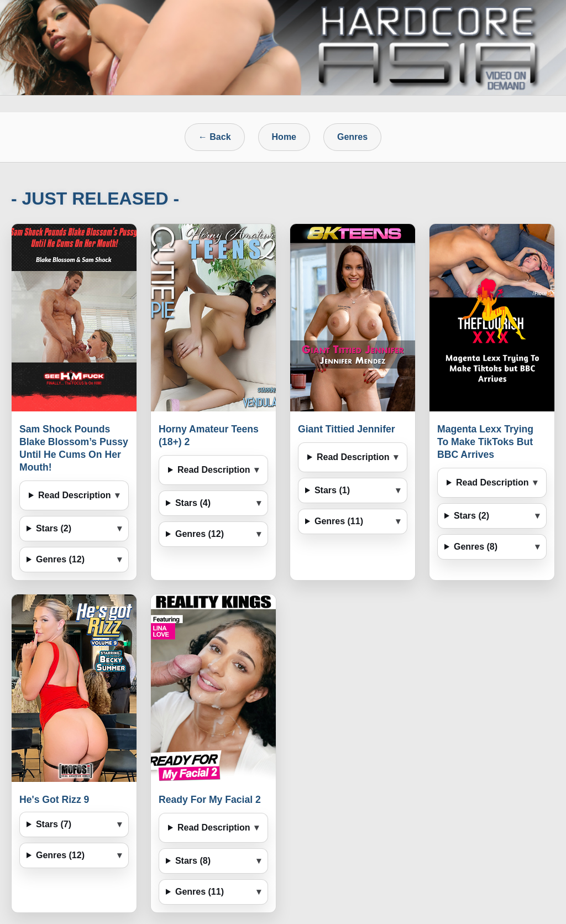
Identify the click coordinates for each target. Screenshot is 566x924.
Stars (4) (193, 503)
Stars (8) (193, 861)
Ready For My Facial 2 (210, 800)
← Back (215, 137)
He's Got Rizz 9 (54, 800)
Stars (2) (54, 528)
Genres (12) (60, 559)
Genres (352, 137)
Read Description (75, 495)
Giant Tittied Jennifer (347, 429)
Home (284, 137)
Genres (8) (476, 547)
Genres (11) (339, 521)
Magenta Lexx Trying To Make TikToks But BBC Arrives (485, 442)
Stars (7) (54, 824)
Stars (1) (332, 490)
